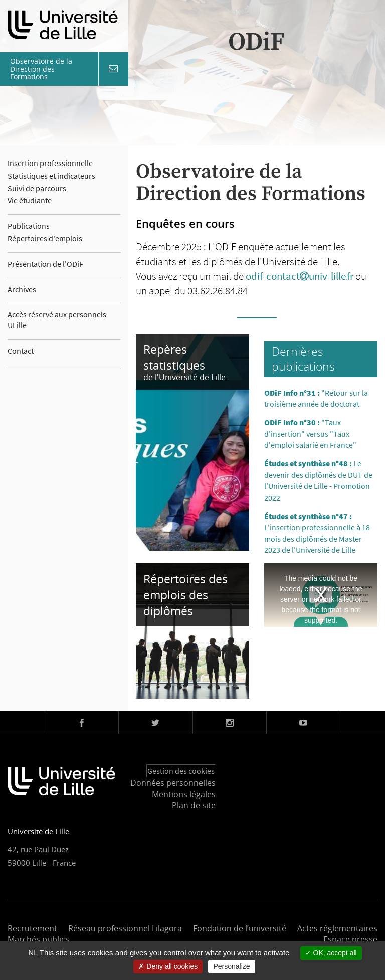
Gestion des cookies (181, 771)
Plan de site (194, 805)
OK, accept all (331, 953)
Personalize (231, 966)
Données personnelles (173, 783)
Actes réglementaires (337, 928)
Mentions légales (184, 794)
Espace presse (350, 939)
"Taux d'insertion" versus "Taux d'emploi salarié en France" (310, 434)
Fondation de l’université (240, 928)
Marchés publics (38, 939)
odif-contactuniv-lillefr (300, 276)
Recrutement (32, 928)
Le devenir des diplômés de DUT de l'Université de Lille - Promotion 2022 (318, 480)
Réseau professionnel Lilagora (125, 928)
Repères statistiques (174, 357)
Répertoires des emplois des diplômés (185, 595)
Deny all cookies (168, 966)
